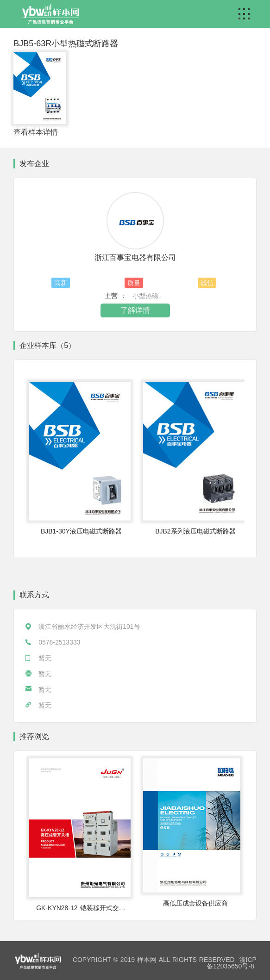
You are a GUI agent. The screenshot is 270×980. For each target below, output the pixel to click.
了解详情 (135, 310)
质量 (134, 283)
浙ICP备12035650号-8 (232, 963)
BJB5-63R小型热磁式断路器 (66, 43)
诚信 (207, 283)
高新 (61, 283)
